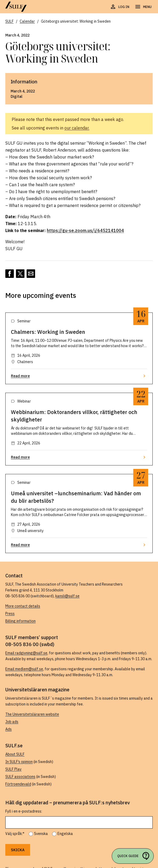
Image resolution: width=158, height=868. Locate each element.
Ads (9, 729)
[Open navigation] (143, 7)
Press (10, 614)
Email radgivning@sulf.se (26, 653)
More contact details (23, 606)
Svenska (41, 834)
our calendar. (77, 128)
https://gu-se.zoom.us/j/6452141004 (85, 230)
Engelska (65, 834)
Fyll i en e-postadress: (24, 811)
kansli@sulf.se (67, 596)
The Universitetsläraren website (32, 714)
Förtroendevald (18, 784)
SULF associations (20, 777)
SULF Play (13, 769)
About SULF (15, 754)
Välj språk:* (15, 834)
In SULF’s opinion (19, 762)
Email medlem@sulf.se (24, 669)
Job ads (12, 722)
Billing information (20, 621)
